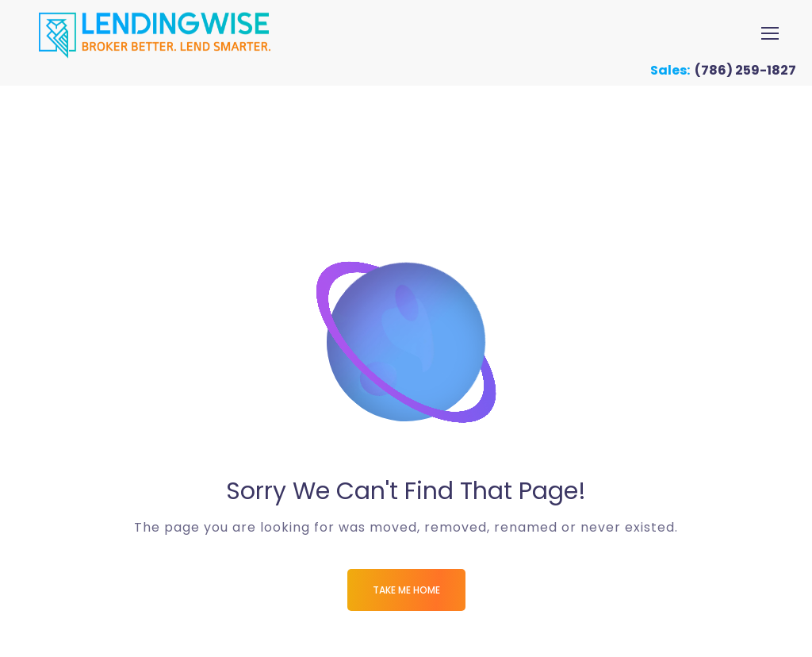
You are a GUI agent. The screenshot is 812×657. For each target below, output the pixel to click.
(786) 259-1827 (745, 70)
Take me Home (406, 590)
